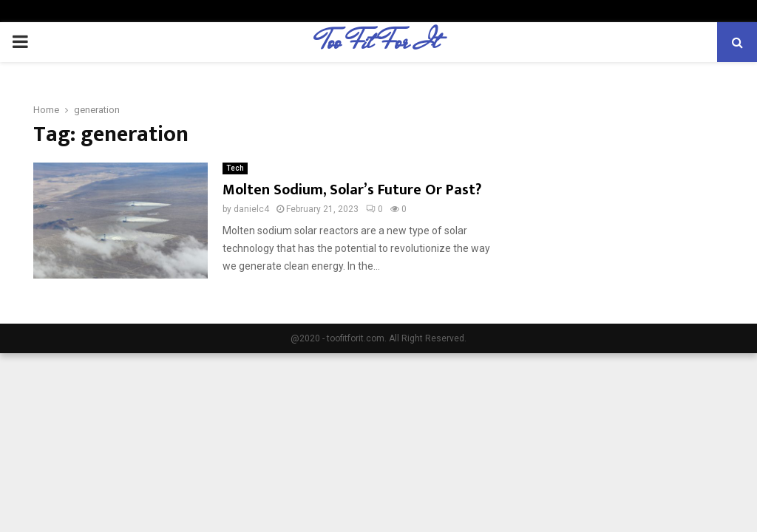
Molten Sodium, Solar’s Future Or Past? (352, 190)
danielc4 (251, 209)
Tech (235, 168)
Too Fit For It (379, 42)
